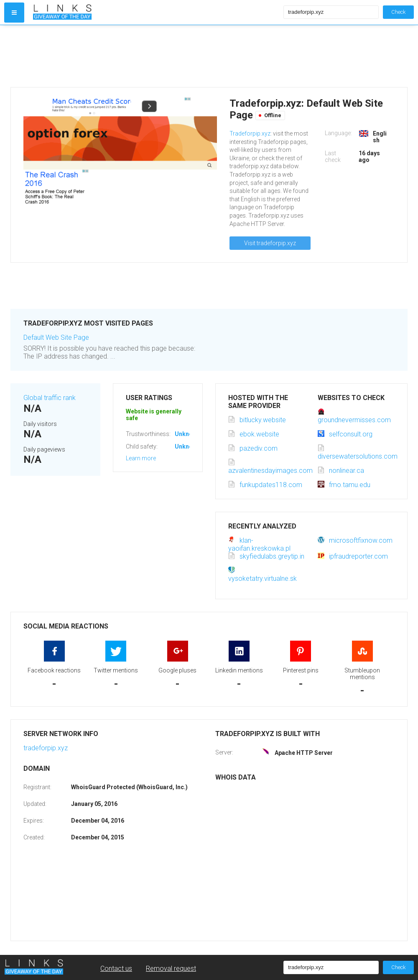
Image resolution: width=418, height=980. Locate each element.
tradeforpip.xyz (46, 748)
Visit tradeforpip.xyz (270, 243)
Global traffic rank (50, 398)
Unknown (187, 434)
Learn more (141, 458)
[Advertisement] (156, 56)
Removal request (171, 968)
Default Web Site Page (56, 337)
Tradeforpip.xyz (250, 133)
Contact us (116, 968)
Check (398, 12)
